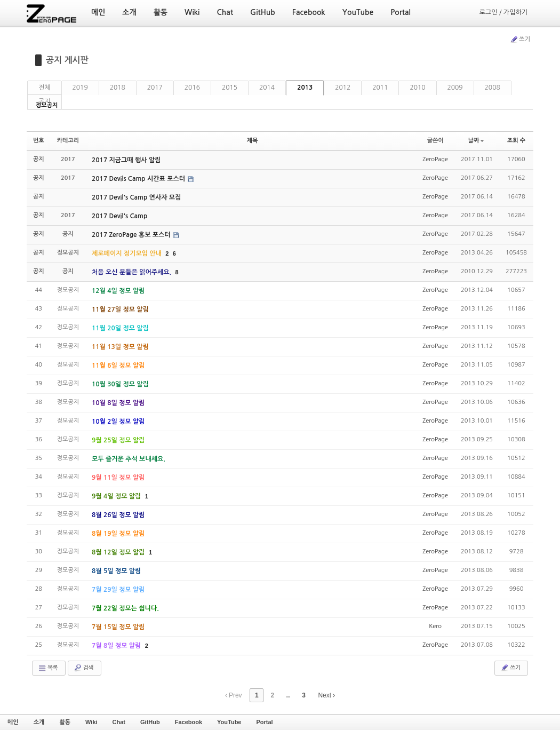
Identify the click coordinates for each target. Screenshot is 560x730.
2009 (455, 88)
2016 (192, 88)
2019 (80, 88)
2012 (343, 88)
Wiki (91, 722)
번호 (39, 141)
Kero (435, 626)
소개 (39, 722)
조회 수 (516, 141)
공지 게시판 (67, 60)
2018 (118, 88)
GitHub (150, 722)
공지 (45, 101)
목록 (48, 668)
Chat (119, 722)
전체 (45, 88)
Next (326, 695)
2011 (380, 88)
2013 (305, 88)
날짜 (476, 141)
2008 (493, 88)
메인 (13, 722)
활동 (65, 722)
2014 (267, 88)
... (288, 695)
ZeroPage (435, 159)
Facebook (189, 722)
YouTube (229, 722)
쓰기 (520, 39)
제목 (253, 141)
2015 (230, 88)
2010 (417, 88)
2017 (155, 88)
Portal (264, 722)
